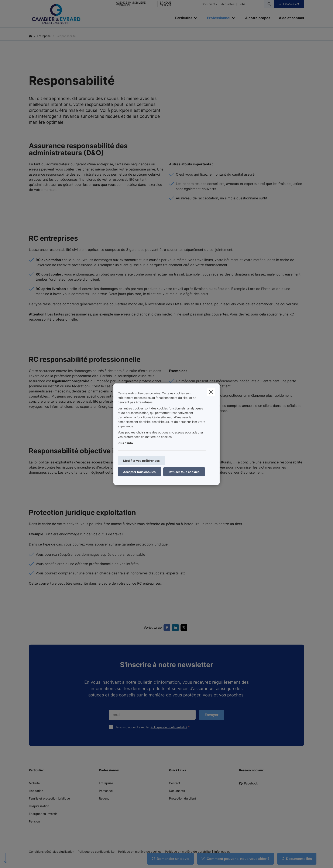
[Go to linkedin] (176, 628)
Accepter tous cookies (139, 472)
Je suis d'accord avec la (153, 727)
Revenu (104, 798)
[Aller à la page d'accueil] (71, 14)
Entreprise (106, 783)
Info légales (222, 852)
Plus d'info (125, 443)
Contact (175, 783)
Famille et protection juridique (49, 798)
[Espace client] (289, 4)
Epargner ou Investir (43, 814)
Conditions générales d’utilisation (52, 852)
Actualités (228, 4)
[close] (211, 392)
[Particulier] (182, 18)
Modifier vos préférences (141, 460)
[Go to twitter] (185, 628)
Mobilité (34, 783)
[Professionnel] (217, 18)
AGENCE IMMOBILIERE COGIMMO (131, 4)
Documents (209, 4)
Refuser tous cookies (184, 472)
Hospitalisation (39, 806)
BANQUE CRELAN (166, 4)
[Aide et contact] (289, 18)
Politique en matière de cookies (140, 852)
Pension (34, 821)
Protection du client (183, 798)
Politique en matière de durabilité (188, 852)
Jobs (242, 4)
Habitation (36, 791)
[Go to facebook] (168, 628)
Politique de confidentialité (169, 727)
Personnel (106, 791)
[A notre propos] (258, 18)
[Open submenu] (196, 18)
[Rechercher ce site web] (269, 4)
